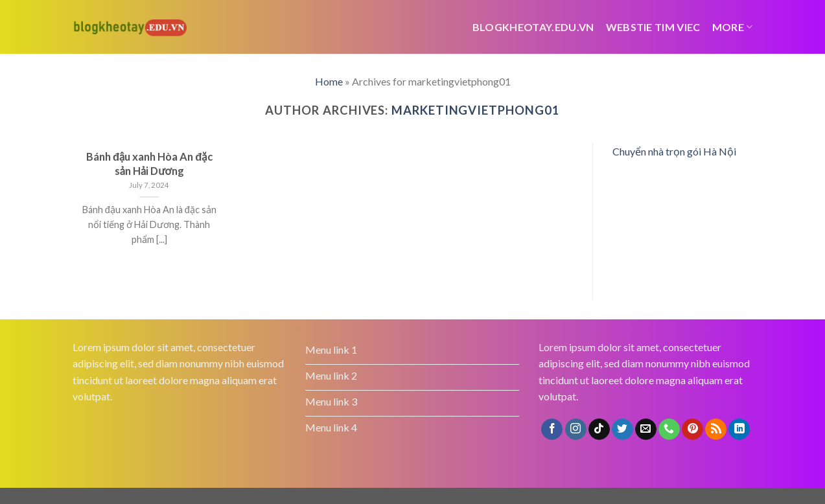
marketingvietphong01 (475, 110)
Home (329, 81)
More (733, 27)
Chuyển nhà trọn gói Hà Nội (674, 151)
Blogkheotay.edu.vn (533, 27)
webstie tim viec (653, 27)
